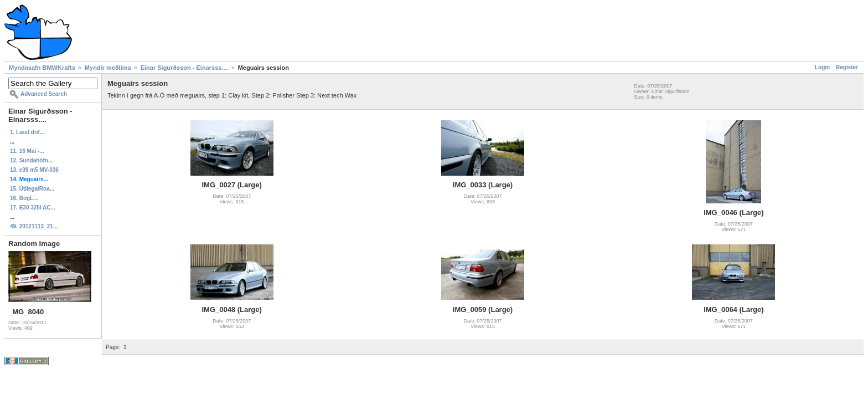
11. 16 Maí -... (27, 151)
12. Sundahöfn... (31, 160)
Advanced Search (44, 94)
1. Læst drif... (27, 132)
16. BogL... (24, 198)
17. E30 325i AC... (33, 208)
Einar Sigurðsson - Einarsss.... (185, 68)
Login (822, 67)
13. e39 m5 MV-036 (34, 170)
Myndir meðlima (108, 68)
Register (847, 67)
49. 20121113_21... (34, 226)
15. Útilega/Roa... (32, 189)
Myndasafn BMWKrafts (42, 68)
